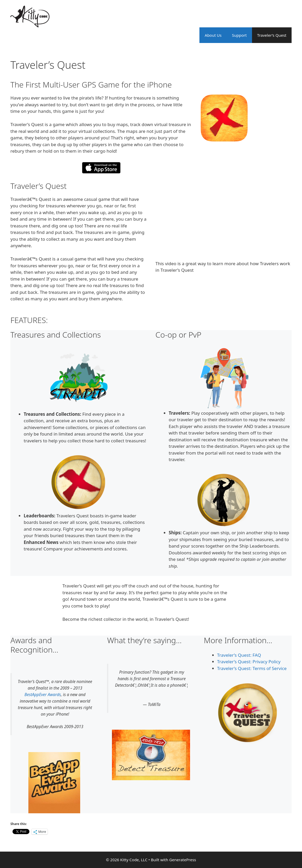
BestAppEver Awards (43, 695)
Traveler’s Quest (272, 35)
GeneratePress (183, 860)
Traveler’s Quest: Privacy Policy (249, 662)
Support (239, 35)
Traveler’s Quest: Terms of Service (252, 668)
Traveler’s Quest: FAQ (239, 655)
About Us (213, 35)
